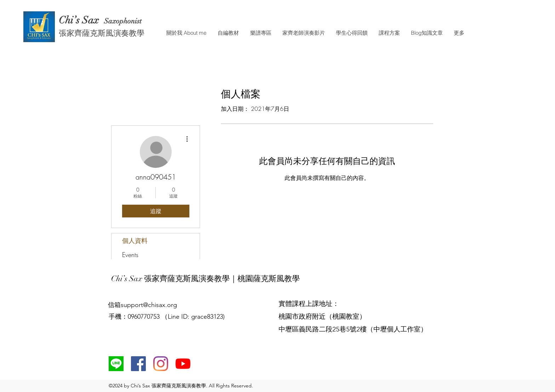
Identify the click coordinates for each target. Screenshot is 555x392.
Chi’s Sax (80, 20)
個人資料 (135, 240)
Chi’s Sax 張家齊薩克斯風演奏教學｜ (174, 279)
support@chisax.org (149, 305)
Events (130, 255)
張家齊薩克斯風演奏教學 (102, 33)
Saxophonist (124, 21)
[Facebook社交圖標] (138, 364)
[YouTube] (183, 364)
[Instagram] (161, 364)
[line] (116, 364)
